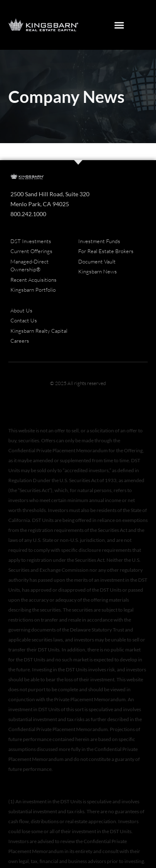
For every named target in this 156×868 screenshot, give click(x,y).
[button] (119, 25)
